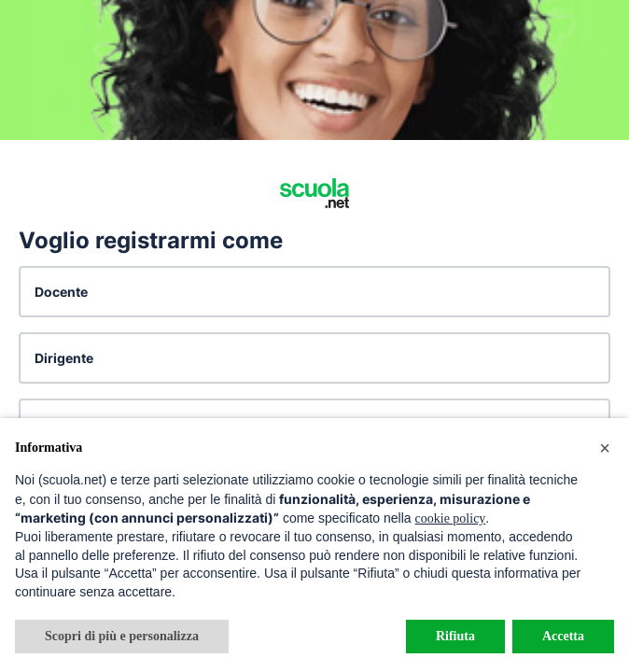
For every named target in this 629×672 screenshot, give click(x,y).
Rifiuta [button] (455, 636)
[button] (605, 448)
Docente (61, 292)
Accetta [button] (563, 636)
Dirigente (64, 358)
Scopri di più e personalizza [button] (122, 636)
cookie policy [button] (451, 518)
